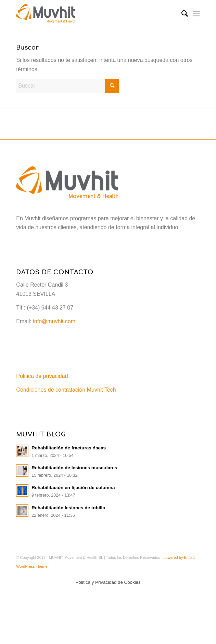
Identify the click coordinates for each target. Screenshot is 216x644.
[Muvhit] (90, 14)
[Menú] (196, 14)
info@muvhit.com (54, 321)
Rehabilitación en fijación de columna (73, 488)
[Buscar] (181, 14)
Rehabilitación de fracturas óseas (69, 448)
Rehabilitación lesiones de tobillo (68, 508)
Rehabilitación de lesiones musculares (74, 468)
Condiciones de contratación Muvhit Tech (66, 390)
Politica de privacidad (42, 376)
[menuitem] (181, 14)
